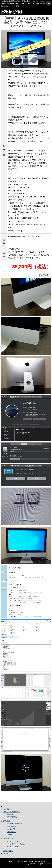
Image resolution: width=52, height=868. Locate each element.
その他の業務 (8, 839)
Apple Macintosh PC (14, 824)
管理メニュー (8, 853)
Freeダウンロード (13, 847)
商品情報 (7, 821)
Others (9, 834)
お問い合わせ (8, 851)
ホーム (6, 806)
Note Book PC (12, 827)
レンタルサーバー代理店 (16, 844)
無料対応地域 (12, 817)
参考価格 (10, 814)
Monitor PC (11, 829)
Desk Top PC (12, 832)
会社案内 (7, 809)
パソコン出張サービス (12, 812)
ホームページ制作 (13, 841)
